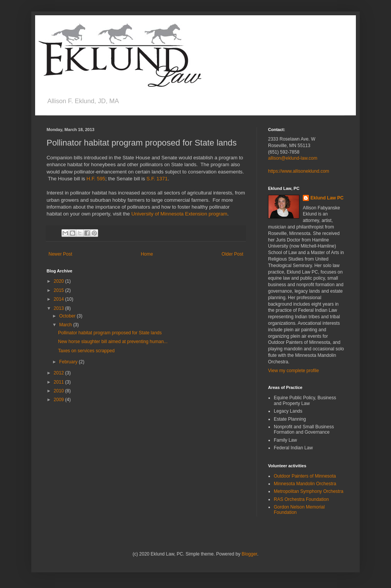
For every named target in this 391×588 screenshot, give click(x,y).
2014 (60, 299)
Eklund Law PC (327, 198)
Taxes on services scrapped (86, 351)
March (66, 325)
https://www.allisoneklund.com (299, 171)
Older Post (232, 254)
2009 (60, 400)
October (68, 316)
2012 (60, 373)
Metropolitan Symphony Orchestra (309, 491)
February (69, 362)
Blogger (250, 554)
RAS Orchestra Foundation (301, 499)
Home (147, 254)
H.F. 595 (96, 179)
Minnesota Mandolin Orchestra (305, 484)
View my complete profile (293, 371)
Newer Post (60, 254)
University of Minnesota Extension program (179, 214)
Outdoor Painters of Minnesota (305, 476)
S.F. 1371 (157, 179)
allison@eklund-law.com (293, 158)
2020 (60, 281)
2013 (60, 308)
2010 (60, 391)
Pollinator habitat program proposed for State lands (110, 333)
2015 (60, 290)
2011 (60, 382)
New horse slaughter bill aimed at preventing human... (113, 342)
